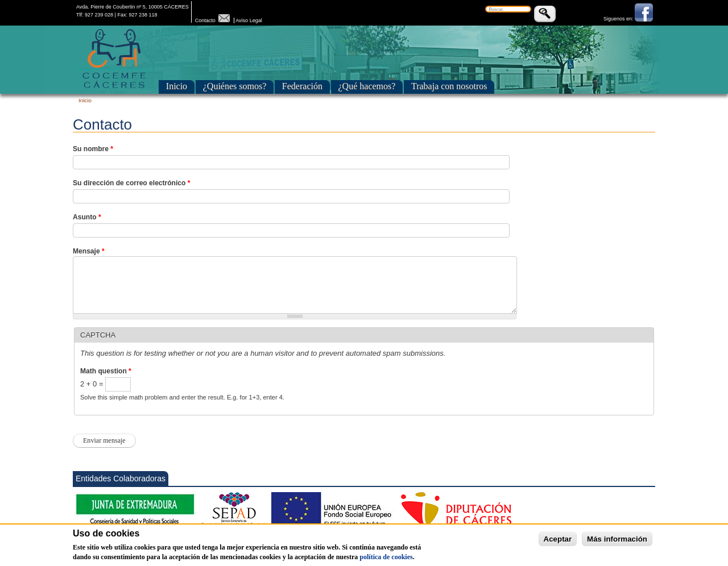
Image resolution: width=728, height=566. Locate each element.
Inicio (177, 86)
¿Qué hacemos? (367, 86)
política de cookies (386, 562)
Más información (617, 544)
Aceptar (558, 544)
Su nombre (93, 149)
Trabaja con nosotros (449, 86)
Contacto (214, 20)
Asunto (87, 217)
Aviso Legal (249, 20)
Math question (106, 371)
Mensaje (89, 251)
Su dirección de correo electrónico (131, 183)
